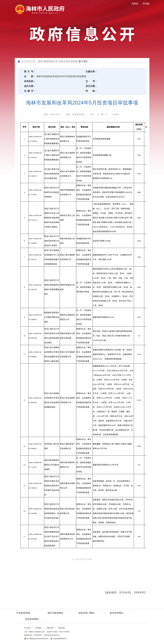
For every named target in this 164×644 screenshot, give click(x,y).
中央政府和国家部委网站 (27, 613)
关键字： (30, 91)
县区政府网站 (32, 619)
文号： (91, 81)
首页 (40, 61)
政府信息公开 (51, 61)
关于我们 (27, 628)
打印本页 (125, 592)
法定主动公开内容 (68, 61)
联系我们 (39, 628)
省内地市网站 (116, 613)
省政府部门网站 (86, 613)
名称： (30, 76)
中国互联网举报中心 (59, 639)
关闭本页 (140, 592)
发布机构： (30, 81)
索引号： (30, 72)
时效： (91, 91)
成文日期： (30, 86)
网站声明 (50, 628)
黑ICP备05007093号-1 (52, 635)
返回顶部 (111, 592)
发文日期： (91, 86)
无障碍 (135, 4)
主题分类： (91, 72)
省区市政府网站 (55, 613)
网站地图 (62, 628)
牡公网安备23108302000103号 (36, 639)
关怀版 (146, 4)
